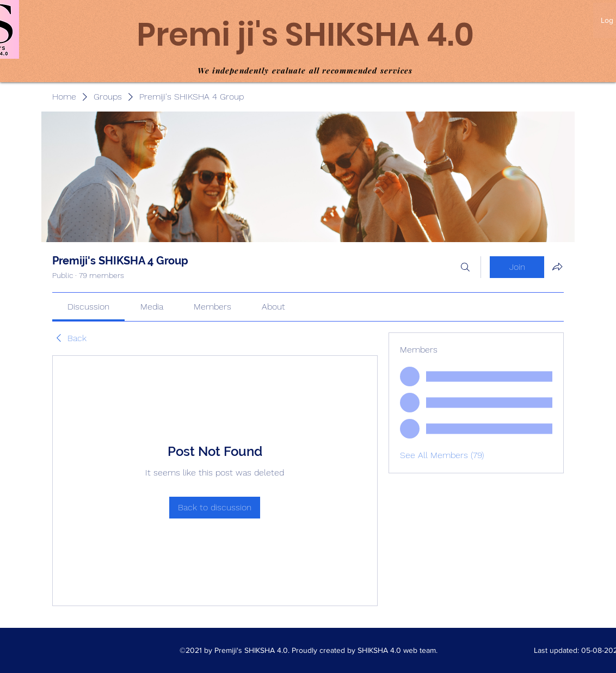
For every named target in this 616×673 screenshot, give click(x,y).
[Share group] (557, 267)
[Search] (465, 267)
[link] (88, 307)
